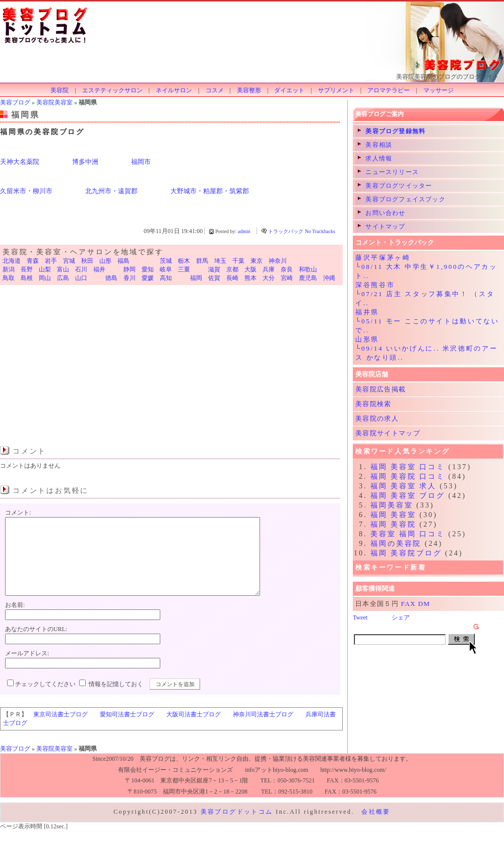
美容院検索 (373, 404)
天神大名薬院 (20, 162)
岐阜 (166, 269)
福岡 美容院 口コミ (408, 476)
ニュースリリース (388, 172)
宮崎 (287, 278)
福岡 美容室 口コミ (408, 467)
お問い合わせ (382, 213)
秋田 (87, 261)
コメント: (18, 513)
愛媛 (148, 278)
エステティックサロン (112, 90)
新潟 (9, 269)
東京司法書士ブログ (60, 729)
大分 (269, 278)
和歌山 (308, 269)
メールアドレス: (27, 668)
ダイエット (289, 90)
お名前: (15, 620)
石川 (81, 269)
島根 (27, 278)
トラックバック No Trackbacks (302, 231)
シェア (401, 617)
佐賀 (214, 278)
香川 (130, 278)
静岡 (130, 269)
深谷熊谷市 (375, 285)
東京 (257, 261)
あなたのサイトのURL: (36, 644)
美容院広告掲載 (381, 389)
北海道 (12, 261)
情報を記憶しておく (116, 699)
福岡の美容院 (396, 543)
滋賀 (214, 269)
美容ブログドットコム (237, 827)
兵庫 (269, 269)
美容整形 (249, 90)
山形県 (367, 339)
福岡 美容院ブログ (406, 553)
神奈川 (278, 261)
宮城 (69, 261)
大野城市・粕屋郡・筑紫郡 (210, 191)
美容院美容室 (54, 102)
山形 (105, 261)
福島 (123, 261)
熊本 (250, 278)
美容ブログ (15, 102)
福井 (99, 269)
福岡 (196, 278)
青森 (33, 261)
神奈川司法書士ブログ (263, 729)
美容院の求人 (377, 418)
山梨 (45, 269)
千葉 (238, 261)
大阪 (250, 269)
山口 (81, 278)
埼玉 (220, 261)
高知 (166, 278)
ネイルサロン (174, 90)
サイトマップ (382, 227)
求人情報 (375, 158)
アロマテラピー (389, 90)
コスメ (215, 90)
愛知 (148, 269)
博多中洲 (85, 162)
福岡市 (141, 162)
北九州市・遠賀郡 (111, 191)
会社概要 (376, 827)
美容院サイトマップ (388, 433)
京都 (232, 269)
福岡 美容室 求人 (403, 486)
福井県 (367, 312)
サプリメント (336, 90)
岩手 (51, 261)
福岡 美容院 (393, 524)
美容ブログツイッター (395, 186)
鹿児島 (308, 278)
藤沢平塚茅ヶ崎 (383, 258)
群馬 (202, 261)
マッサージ (438, 90)
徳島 (111, 278)
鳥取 (9, 278)
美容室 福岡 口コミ (408, 534)
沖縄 (329, 278)
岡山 (45, 278)
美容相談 (375, 145)
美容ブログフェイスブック (402, 199)
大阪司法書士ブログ (194, 729)
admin (244, 231)
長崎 (232, 278)
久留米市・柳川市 (26, 191)
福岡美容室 (392, 505)
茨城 (166, 261)
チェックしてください (45, 699)
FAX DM (416, 604)
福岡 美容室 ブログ (408, 495)
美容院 (59, 90)
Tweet (360, 617)
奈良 (287, 269)
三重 (184, 269)
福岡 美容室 (393, 515)
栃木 (184, 261)
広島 (63, 278)
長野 (27, 269)
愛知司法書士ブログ (127, 729)
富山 (63, 269)
